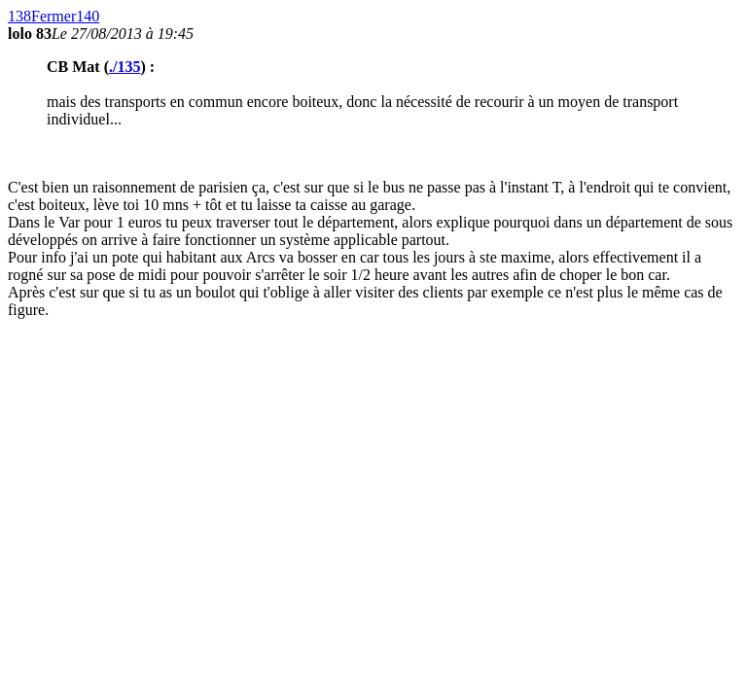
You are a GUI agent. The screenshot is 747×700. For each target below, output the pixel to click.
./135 (124, 67)
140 (88, 16)
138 (19, 16)
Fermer (53, 16)
